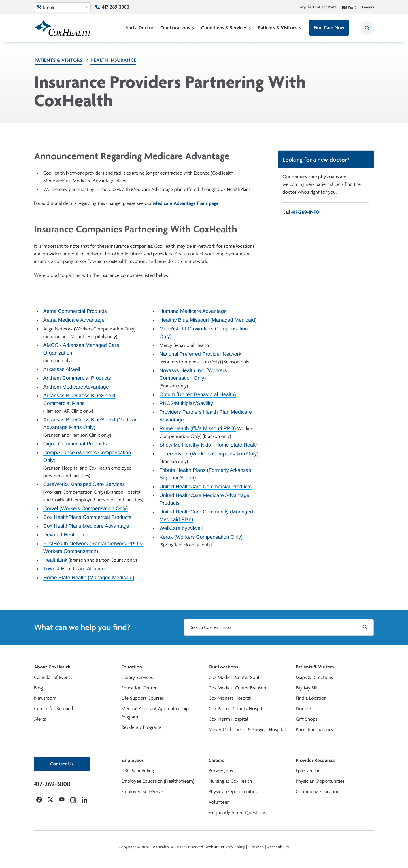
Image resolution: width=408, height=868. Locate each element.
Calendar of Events (53, 677)
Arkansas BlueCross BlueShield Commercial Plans (79, 399)
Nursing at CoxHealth (230, 781)
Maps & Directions (314, 677)
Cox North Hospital (228, 719)
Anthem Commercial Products (77, 378)
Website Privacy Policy (225, 847)
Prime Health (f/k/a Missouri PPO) (198, 428)
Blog (38, 688)
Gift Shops (307, 719)
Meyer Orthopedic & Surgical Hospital (247, 730)
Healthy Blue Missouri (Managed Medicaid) (208, 320)
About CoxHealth (52, 667)
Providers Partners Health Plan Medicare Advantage (206, 416)
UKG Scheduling (138, 771)
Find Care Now (329, 28)
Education (132, 667)
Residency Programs (141, 727)
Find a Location (311, 698)
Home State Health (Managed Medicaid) (89, 578)
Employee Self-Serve (142, 792)
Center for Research (54, 709)
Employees (132, 760)
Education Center (139, 688)
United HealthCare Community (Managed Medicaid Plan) (206, 516)
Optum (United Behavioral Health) (198, 394)
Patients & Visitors (280, 28)
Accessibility (278, 847)
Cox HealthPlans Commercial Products (87, 517)
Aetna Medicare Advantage (74, 320)
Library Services (137, 677)
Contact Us (62, 764)
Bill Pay (350, 7)
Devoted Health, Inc (66, 535)
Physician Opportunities (233, 792)
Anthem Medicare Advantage (76, 387)
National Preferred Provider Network (202, 354)
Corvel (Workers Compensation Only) (86, 508)
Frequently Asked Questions (237, 813)
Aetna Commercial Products (75, 311)
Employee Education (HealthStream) (158, 781)
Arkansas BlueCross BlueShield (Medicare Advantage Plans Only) (91, 424)
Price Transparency (315, 730)
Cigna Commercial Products (75, 444)
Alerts (40, 719)
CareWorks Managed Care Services (84, 484)
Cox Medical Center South (235, 677)
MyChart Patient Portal (319, 7)
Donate (303, 709)
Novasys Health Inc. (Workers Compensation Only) (193, 374)
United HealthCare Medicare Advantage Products (204, 499)
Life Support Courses (143, 698)
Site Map (256, 847)
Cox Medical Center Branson (237, 688)
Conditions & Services (226, 28)
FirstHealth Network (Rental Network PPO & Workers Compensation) (93, 547)
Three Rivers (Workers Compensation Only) (209, 454)
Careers (368, 7)
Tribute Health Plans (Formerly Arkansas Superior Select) (205, 474)
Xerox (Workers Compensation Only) (201, 537)
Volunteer (219, 802)
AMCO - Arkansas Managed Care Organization (81, 349)
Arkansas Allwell (62, 369)
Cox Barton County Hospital (237, 709)
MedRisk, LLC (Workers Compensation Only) (204, 333)
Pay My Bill (307, 688)
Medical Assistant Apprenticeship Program (155, 713)
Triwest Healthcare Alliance (74, 569)
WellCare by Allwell (181, 528)
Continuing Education (318, 792)
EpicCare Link (309, 771)
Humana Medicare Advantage (193, 311)
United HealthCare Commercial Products (206, 487)
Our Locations (177, 28)
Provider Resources (316, 760)
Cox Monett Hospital (230, 698)
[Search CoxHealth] (367, 28)
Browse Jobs (221, 771)
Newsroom (45, 698)
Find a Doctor (139, 28)
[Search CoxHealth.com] (279, 627)
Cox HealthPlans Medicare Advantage (86, 526)
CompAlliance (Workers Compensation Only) (87, 456)
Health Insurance (113, 60)
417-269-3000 (116, 7)
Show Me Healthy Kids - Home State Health (209, 445)
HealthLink (55, 560)
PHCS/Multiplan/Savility (186, 403)
